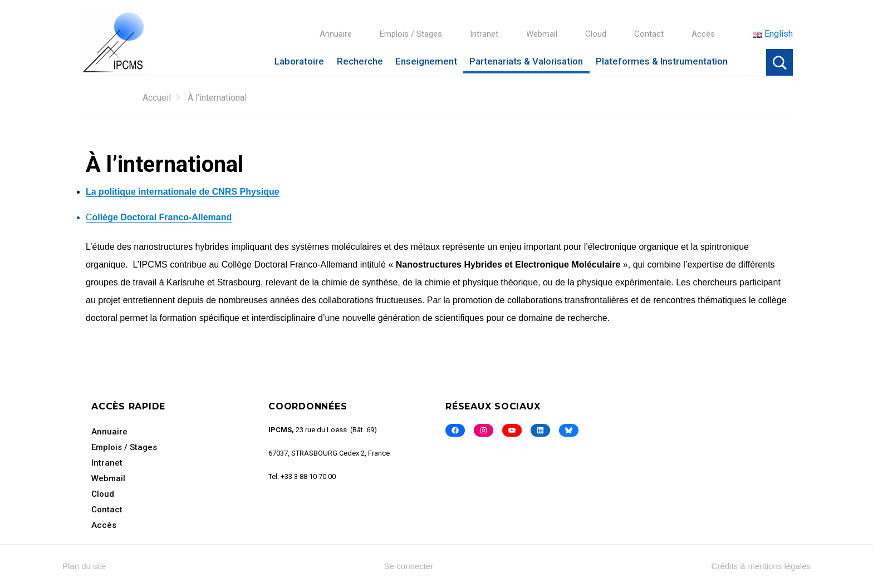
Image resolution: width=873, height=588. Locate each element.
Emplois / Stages (411, 34)
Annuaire (336, 34)
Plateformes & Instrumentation (662, 61)
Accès (703, 34)
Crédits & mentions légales (761, 566)
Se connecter (409, 566)
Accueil (157, 98)
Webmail (542, 34)
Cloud (596, 34)
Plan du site (84, 566)
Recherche (360, 61)
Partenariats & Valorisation (526, 61)
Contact (649, 34)
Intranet (484, 34)
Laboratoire (299, 61)
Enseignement (426, 61)
